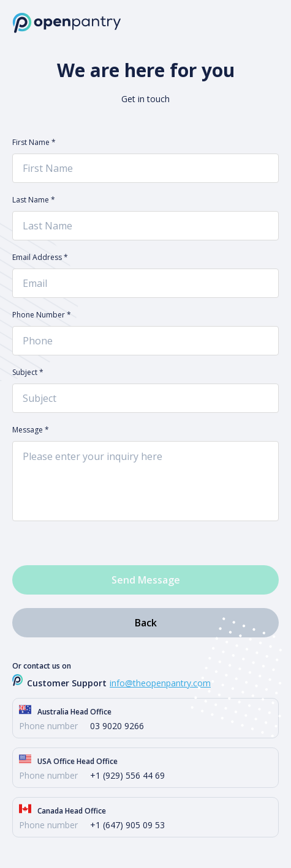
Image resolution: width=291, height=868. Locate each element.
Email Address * (40, 258)
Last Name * (34, 200)
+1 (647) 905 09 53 (127, 825)
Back (146, 623)
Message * (31, 430)
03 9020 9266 (117, 726)
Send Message (146, 580)
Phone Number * (42, 315)
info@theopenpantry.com (160, 683)
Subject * (28, 373)
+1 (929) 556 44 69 (127, 775)
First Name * (34, 143)
